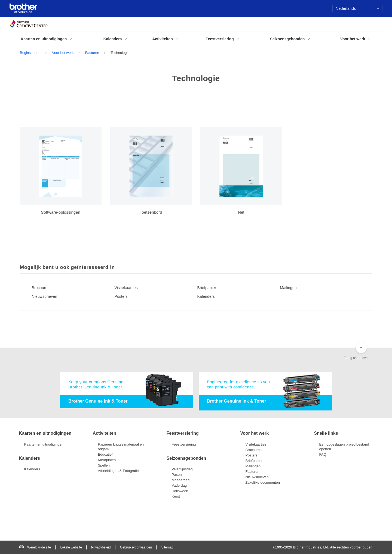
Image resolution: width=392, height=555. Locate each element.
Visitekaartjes (129, 288)
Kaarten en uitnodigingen (44, 445)
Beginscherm (30, 53)
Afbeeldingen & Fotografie (118, 472)
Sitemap (167, 548)
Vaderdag (179, 486)
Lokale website (71, 548)
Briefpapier (210, 288)
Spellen (104, 466)
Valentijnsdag (182, 470)
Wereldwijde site (35, 548)
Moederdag (181, 481)
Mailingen (291, 288)
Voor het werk (63, 53)
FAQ (323, 455)
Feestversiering (184, 445)
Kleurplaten (107, 461)
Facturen (92, 53)
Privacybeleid (101, 548)
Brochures (44, 288)
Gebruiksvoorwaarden (136, 548)
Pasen (177, 475)
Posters (124, 296)
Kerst (176, 497)
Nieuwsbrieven (48, 296)
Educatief (105, 455)
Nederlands (358, 8)
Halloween (180, 492)
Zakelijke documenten (263, 483)
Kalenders (209, 296)
